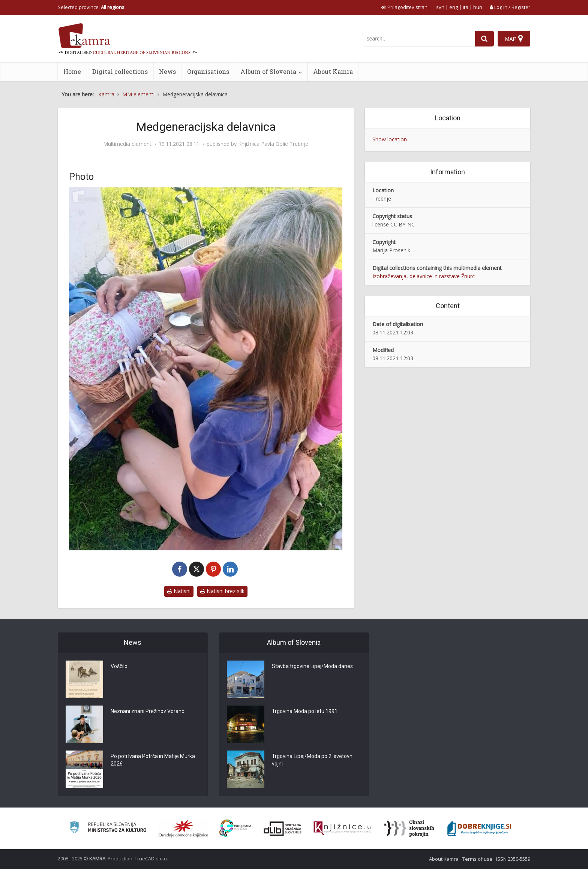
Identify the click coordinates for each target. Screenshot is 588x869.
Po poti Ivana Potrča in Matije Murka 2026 (153, 760)
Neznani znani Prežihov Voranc (147, 711)
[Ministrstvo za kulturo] (108, 828)
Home (72, 71)
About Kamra (333, 71)
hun (478, 7)
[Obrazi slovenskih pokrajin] (409, 829)
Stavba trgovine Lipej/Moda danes (312, 666)
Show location (390, 139)
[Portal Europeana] (235, 828)
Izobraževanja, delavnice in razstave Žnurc (424, 276)
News (167, 71)
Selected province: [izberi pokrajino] (91, 7)
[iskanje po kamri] (419, 39)
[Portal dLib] (283, 829)
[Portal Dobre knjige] (479, 829)
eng (454, 7)
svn (440, 7)
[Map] (514, 39)
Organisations (208, 71)
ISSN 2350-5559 (513, 859)
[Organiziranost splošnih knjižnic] (183, 829)
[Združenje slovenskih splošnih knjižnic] (342, 829)
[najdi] (484, 39)
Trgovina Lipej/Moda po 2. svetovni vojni (313, 760)
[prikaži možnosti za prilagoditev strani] (405, 7)
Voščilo (119, 666)
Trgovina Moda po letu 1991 (305, 711)
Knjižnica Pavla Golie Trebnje (273, 144)
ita (466, 7)
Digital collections (120, 71)
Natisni (179, 591)
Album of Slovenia (268, 71)
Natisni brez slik (222, 591)
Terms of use (477, 859)
